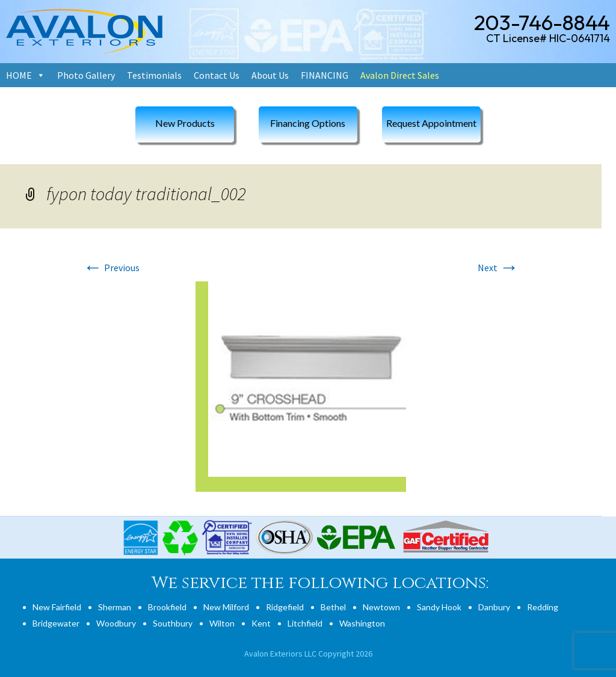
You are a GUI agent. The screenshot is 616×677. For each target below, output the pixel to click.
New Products (185, 123)
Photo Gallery (86, 75)
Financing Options (308, 123)
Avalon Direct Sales (400, 75)
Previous (111, 268)
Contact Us (217, 75)
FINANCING (325, 75)
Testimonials (154, 75)
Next (498, 268)
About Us (270, 75)
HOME (19, 75)
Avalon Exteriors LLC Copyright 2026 (308, 654)
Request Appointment (431, 123)
